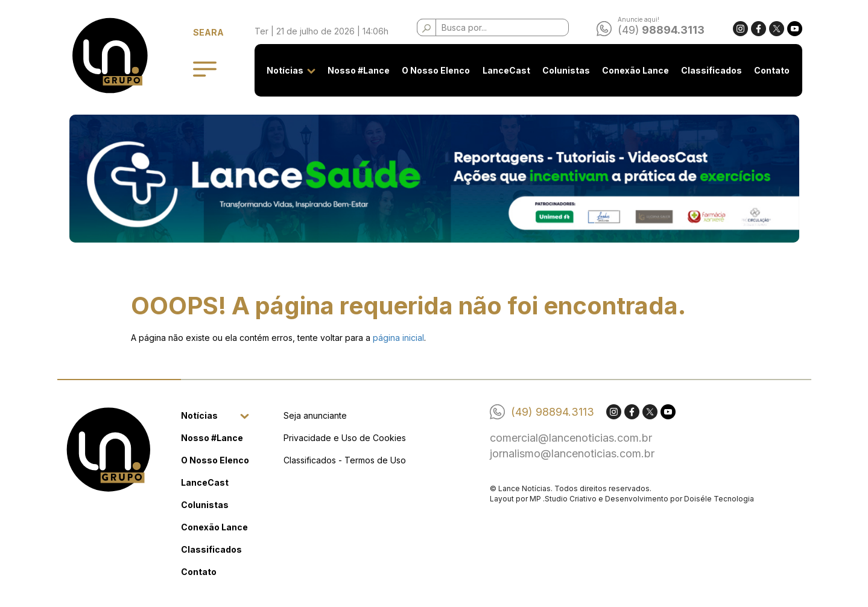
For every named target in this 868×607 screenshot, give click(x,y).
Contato (772, 70)
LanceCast (506, 70)
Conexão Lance (635, 70)
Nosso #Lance (359, 70)
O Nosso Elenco (436, 70)
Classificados (711, 70)
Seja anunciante (315, 415)
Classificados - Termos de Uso (345, 460)
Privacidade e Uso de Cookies (345, 438)
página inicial (398, 338)
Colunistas (566, 70)
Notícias (285, 70)
